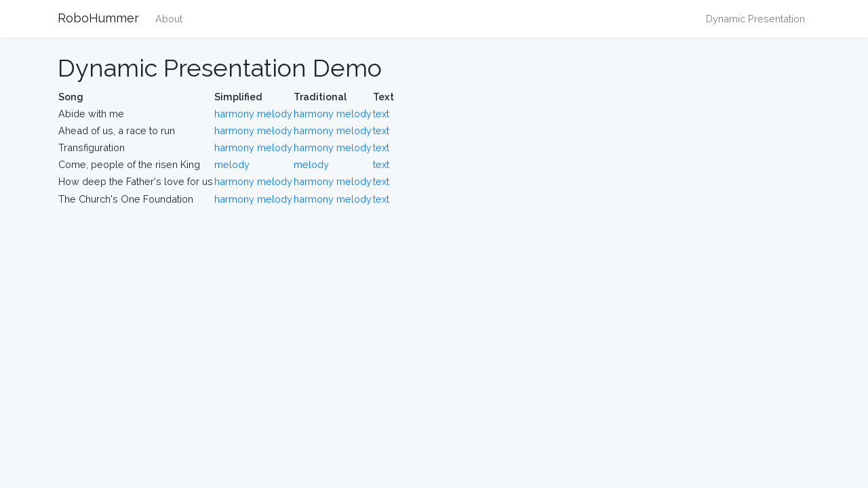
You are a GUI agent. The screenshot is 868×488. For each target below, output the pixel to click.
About (169, 19)
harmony (234, 114)
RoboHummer (98, 18)
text (381, 114)
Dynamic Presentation (755, 19)
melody (275, 114)
